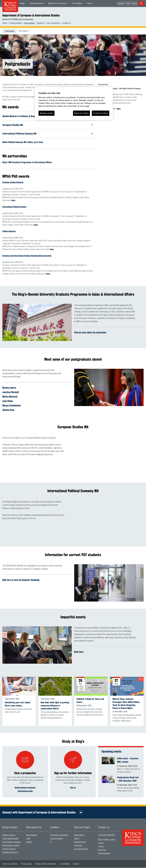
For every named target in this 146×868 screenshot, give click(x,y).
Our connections (53, 23)
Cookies (76, 864)
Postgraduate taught (10, 839)
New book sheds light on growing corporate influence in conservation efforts (55, 706)
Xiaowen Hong (8, 410)
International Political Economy (14, 207)
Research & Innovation (57, 3)
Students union (80, 842)
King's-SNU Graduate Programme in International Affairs (27, 162)
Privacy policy (27, 864)
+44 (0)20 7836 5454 (106, 835)
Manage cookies (47, 113)
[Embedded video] (109, 456)
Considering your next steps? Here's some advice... (18, 704)
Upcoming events (112, 752)
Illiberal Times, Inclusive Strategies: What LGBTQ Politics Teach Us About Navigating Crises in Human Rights (126, 704)
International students (11, 846)
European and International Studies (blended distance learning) (27, 256)
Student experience (10, 853)
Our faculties (77, 3)
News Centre (79, 835)
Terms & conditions (10, 864)
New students (32, 835)
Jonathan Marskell (11, 392)
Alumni (134, 4)
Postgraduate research (12, 842)
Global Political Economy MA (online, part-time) (23, 142)
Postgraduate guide (25, 791)
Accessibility (64, 864)
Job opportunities (81, 849)
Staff (128, 4)
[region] (74, 103)
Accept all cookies (101, 113)
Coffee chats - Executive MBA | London (128, 760)
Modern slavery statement (46, 864)
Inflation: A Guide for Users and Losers (90, 701)
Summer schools (9, 849)
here (13, 201)
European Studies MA (13, 125)
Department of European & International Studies (31, 15)
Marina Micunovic (10, 397)
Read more (79, 652)
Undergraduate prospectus (25, 788)
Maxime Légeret (9, 388)
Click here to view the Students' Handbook (21, 580)
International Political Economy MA (20, 134)
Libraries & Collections (59, 835)
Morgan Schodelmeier (12, 406)
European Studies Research (13, 183)
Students (121, 4)
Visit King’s (78, 846)
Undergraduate (16, 23)
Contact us (67, 23)
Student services (36, 3)
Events (77, 839)
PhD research (24, 31)
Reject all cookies (81, 113)
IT (51, 842)
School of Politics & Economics (18, 19)
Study (22, 3)
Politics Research (9, 232)
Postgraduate (29, 23)
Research (41, 23)
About (89, 3)
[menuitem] (23, 3)
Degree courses (9, 835)
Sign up (73, 788)
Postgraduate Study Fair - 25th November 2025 (128, 779)
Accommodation (57, 839)
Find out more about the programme (90, 332)
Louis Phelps (8, 401)
